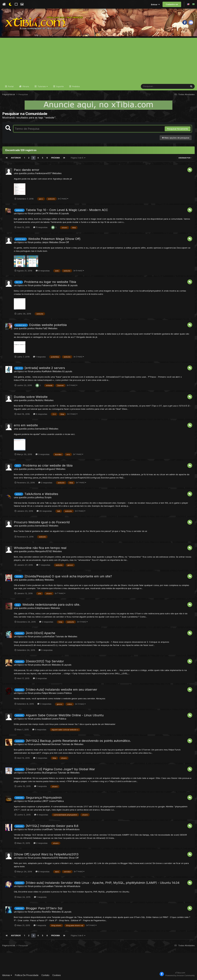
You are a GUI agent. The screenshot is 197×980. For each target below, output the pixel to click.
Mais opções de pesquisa (176, 138)
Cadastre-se (172, 4)
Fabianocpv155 (49, 285)
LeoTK (45, 213)
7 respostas (43, 565)
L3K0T (45, 801)
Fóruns (26, 86)
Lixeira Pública (64, 693)
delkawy (40, 580)
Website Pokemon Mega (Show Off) (54, 239)
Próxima (55, 158)
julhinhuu (40, 497)
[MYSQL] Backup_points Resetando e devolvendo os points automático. (78, 741)
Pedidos (76, 86)
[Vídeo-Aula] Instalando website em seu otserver (61, 690)
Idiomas (7, 975)
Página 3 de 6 (78, 158)
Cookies (57, 975)
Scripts (48, 497)
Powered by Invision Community (180, 975)
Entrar (155, 4)
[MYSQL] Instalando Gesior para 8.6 (52, 826)
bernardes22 (42, 429)
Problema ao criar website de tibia (48, 465)
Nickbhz (39, 400)
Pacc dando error (27, 170)
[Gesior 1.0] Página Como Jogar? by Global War (60, 769)
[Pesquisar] (153, 86)
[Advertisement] (98, 59)
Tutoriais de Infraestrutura (66, 829)
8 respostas (43, 271)
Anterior (16, 158)
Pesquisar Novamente (178, 129)
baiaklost (46, 719)
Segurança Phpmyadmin (44, 798)
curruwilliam (48, 886)
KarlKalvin (47, 371)
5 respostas (46, 650)
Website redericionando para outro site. (51, 605)
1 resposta (39, 357)
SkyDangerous (49, 773)
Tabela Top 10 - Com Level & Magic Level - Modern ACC (67, 210)
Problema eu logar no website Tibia (50, 282)
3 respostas (43, 454)
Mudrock (46, 665)
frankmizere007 (43, 173)
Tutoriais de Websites (66, 636)
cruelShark (47, 829)
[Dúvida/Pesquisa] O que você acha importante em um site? (68, 576)
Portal (10, 86)
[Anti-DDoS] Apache (41, 633)
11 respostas (40, 227)
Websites (57, 173)
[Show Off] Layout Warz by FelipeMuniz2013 (46, 854)
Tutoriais (42, 86)
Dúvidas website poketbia (48, 325)
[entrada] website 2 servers (45, 368)
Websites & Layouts (59, 213)
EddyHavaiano (43, 608)
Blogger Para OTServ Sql (44, 908)
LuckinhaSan (48, 636)
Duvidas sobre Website (31, 397)
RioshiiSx (46, 912)
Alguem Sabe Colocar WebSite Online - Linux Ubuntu (65, 715)
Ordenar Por (185, 158)
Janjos (45, 242)
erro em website (26, 425)
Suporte (60, 86)
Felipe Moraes (49, 693)
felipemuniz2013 (50, 858)
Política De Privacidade (27, 975)
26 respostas (44, 511)
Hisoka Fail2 (41, 328)
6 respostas (40, 414)
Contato (45, 975)
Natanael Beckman (51, 744)
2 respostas (45, 483)
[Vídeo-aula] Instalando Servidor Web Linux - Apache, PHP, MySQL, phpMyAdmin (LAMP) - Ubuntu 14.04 (103, 883)
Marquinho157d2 (44, 551)
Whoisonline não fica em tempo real (40, 548)
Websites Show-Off (59, 242)
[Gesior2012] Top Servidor (45, 661)
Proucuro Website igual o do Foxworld (42, 522)
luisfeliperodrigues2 (45, 469)
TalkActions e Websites (41, 494)
